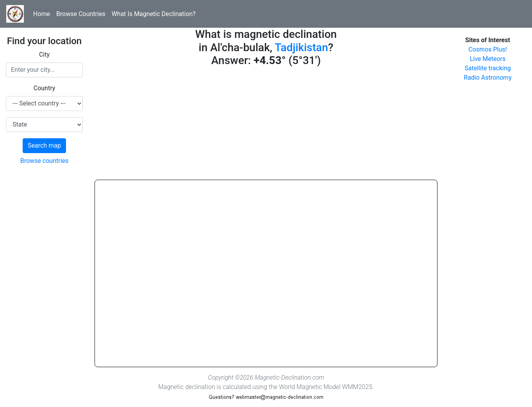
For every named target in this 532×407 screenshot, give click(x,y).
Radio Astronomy (487, 78)
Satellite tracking (488, 68)
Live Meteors (488, 59)
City (44, 54)
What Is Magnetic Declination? (154, 14)
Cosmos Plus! (487, 49)
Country (45, 88)
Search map (44, 145)
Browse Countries (81, 14)
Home (42, 14)
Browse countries (45, 161)
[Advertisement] (266, 125)
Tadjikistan (301, 47)
